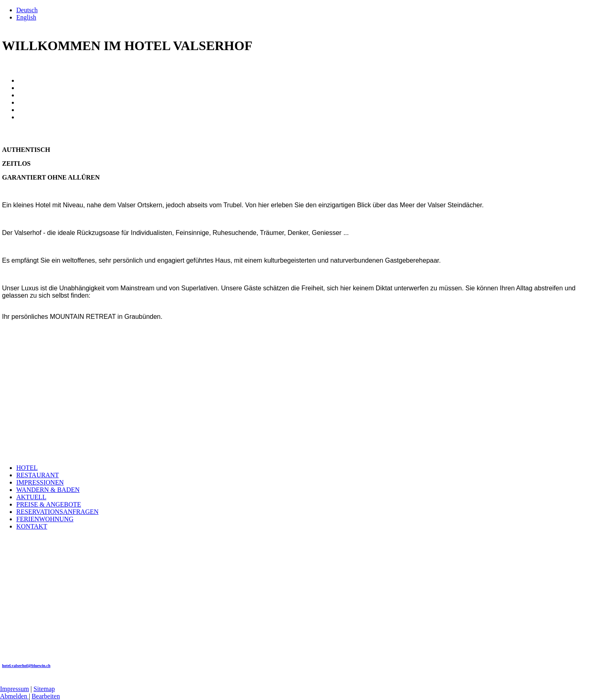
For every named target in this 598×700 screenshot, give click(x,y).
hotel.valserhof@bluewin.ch (26, 666)
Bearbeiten (46, 696)
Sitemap (44, 689)
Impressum (14, 689)
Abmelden (14, 696)
